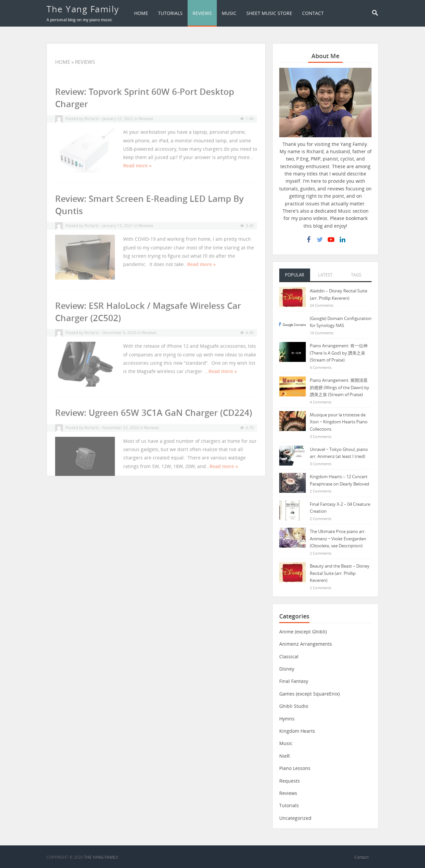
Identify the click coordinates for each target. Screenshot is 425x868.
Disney (287, 669)
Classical (289, 656)
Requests (290, 781)
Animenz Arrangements (306, 644)
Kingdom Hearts (297, 731)
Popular (295, 275)
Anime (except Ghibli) (303, 632)
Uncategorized (295, 818)
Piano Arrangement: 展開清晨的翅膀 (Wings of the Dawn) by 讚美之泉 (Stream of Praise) (340, 387)
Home (141, 13)
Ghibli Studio (294, 706)
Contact (313, 13)
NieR (285, 756)
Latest (325, 275)
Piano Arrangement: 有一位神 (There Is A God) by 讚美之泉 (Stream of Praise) (339, 353)
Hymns (287, 719)
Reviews (202, 13)
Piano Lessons (295, 768)
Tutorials (170, 13)
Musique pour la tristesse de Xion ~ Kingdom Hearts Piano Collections (339, 422)
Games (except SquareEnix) (309, 694)
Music (229, 13)
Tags (356, 275)
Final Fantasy (294, 681)
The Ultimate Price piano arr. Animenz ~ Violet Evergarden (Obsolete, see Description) (338, 539)
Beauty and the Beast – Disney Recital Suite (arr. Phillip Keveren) (340, 573)
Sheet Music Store (269, 13)
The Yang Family (83, 9)
